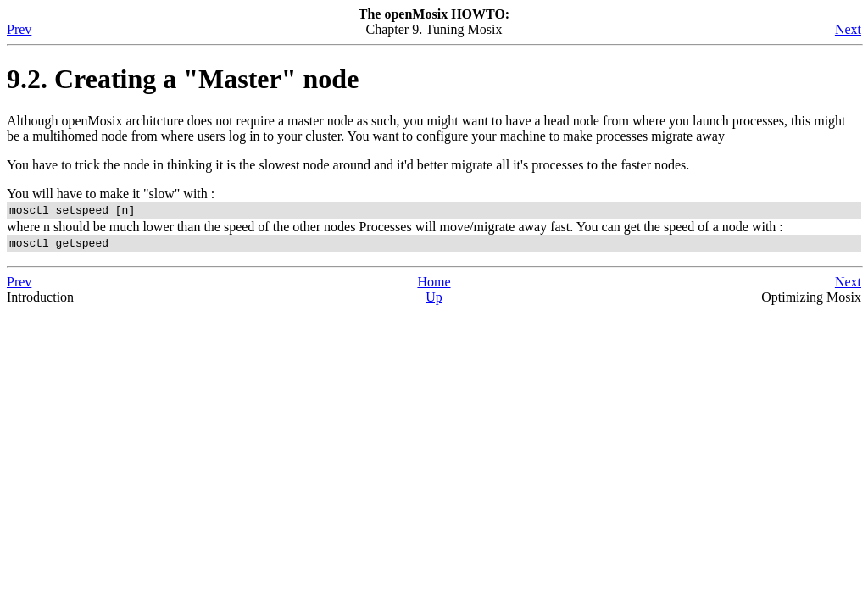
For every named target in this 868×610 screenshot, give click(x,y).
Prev (19, 29)
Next (848, 29)
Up (434, 302)
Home (434, 287)
